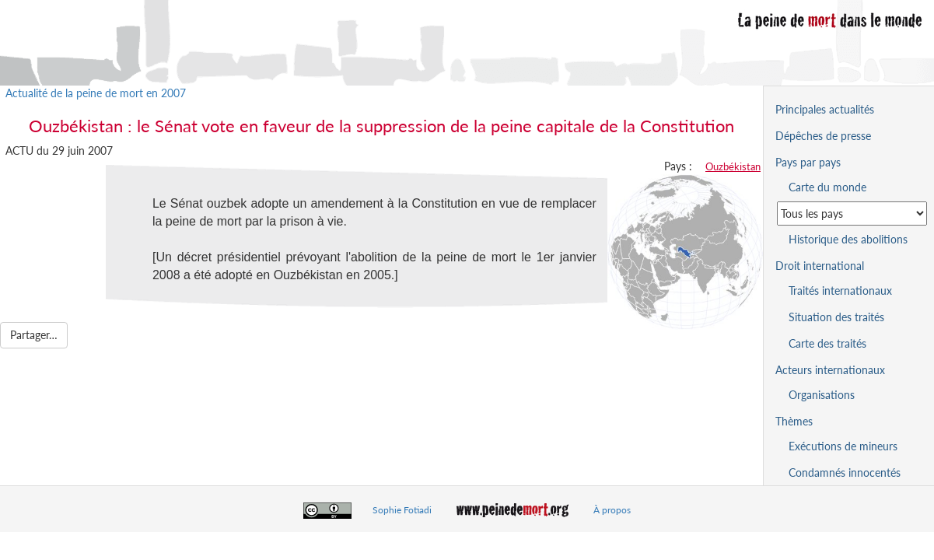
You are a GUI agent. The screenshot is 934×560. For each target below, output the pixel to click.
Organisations (822, 395)
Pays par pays (808, 162)
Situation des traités (836, 317)
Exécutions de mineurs (843, 446)
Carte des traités (827, 343)
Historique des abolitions (848, 239)
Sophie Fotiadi (402, 510)
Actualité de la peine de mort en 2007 (96, 93)
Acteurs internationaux (830, 370)
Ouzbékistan (733, 166)
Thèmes (794, 421)
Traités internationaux (840, 290)
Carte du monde (827, 187)
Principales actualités (825, 109)
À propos (612, 510)
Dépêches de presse (823, 136)
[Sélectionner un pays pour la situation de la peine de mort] (852, 213)
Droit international (820, 266)
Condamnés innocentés (845, 472)
